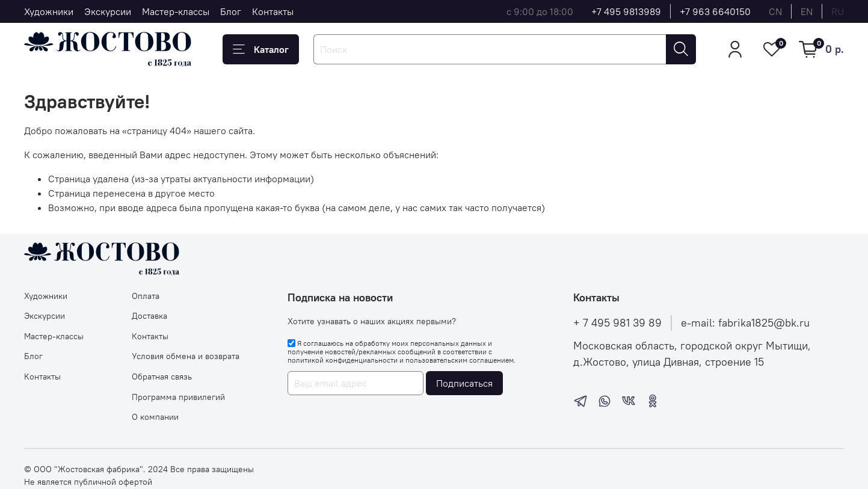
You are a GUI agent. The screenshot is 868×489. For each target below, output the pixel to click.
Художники (49, 11)
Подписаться (464, 383)
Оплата (146, 296)
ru (838, 11)
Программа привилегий (178, 397)
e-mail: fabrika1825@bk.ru (745, 323)
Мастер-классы (176, 11)
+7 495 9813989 (626, 11)
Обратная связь (162, 377)
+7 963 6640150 (715, 11)
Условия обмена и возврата (186, 356)
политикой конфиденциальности (343, 360)
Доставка (149, 316)
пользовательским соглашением (460, 360)
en (807, 11)
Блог (231, 11)
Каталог (261, 49)
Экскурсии (108, 11)
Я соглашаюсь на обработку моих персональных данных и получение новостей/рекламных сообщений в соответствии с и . (402, 352)
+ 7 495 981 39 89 (617, 323)
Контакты (273, 11)
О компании (155, 417)
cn (775, 11)
